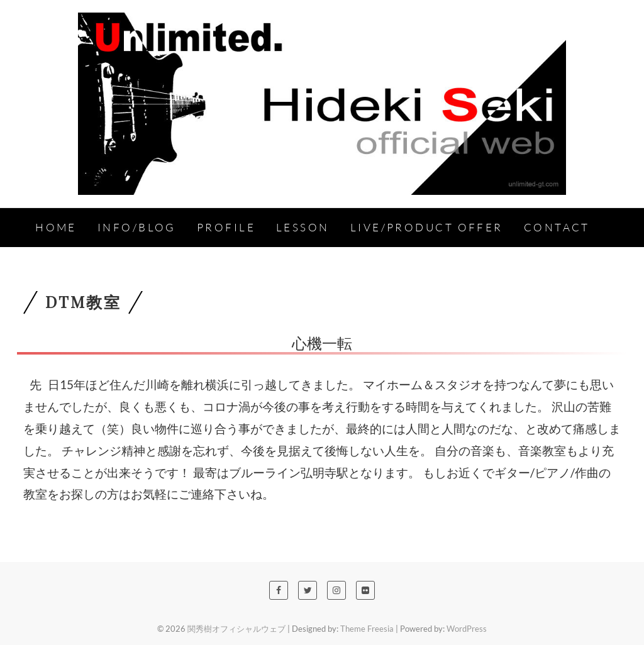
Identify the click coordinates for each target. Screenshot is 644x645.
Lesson (303, 227)
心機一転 (322, 343)
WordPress (467, 629)
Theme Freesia (367, 629)
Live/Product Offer (427, 227)
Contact (557, 227)
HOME (56, 227)
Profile (226, 227)
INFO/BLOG (137, 227)
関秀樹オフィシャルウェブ (236, 629)
